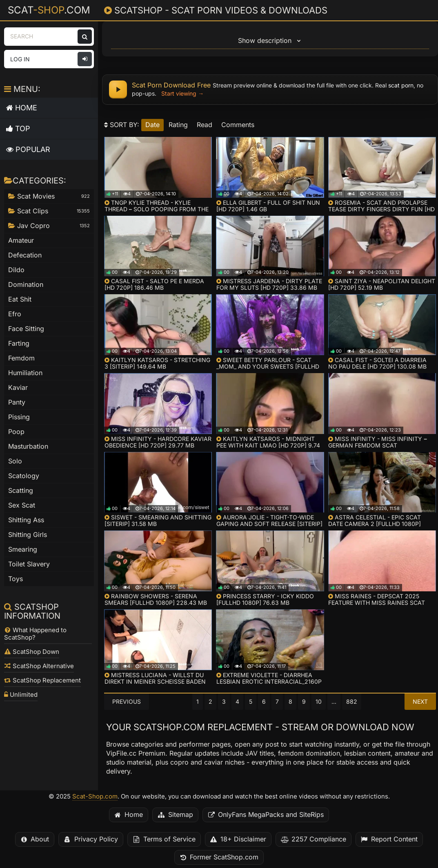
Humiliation (25, 373)
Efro (15, 314)
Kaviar (18, 388)
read (205, 125)
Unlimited (21, 695)
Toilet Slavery (29, 564)
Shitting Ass (26, 520)
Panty (17, 402)
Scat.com (49, 10)
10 (319, 702)
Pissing (19, 417)
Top (18, 129)
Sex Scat (22, 505)
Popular (28, 149)
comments (238, 125)
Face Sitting (26, 329)
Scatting (21, 491)
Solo (15, 461)
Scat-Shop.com (95, 796)
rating (178, 125)
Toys (16, 579)
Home (22, 108)
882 (352, 702)
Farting (19, 343)
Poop (16, 432)
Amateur (21, 240)
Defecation (25, 255)
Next (420, 702)
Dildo (16, 270)
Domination (26, 285)
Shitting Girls (28, 535)
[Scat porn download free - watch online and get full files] (270, 89)
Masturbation (28, 446)
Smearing (23, 549)
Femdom (21, 358)
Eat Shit (20, 299)
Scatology (24, 476)
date (152, 125)
